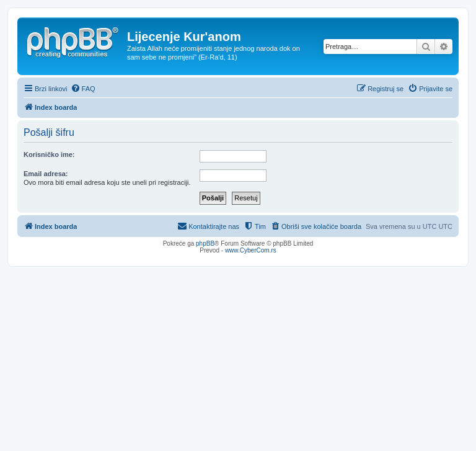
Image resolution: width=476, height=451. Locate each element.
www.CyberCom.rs (251, 250)
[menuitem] (83, 89)
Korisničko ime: (49, 154)
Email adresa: (46, 174)
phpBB (205, 243)
